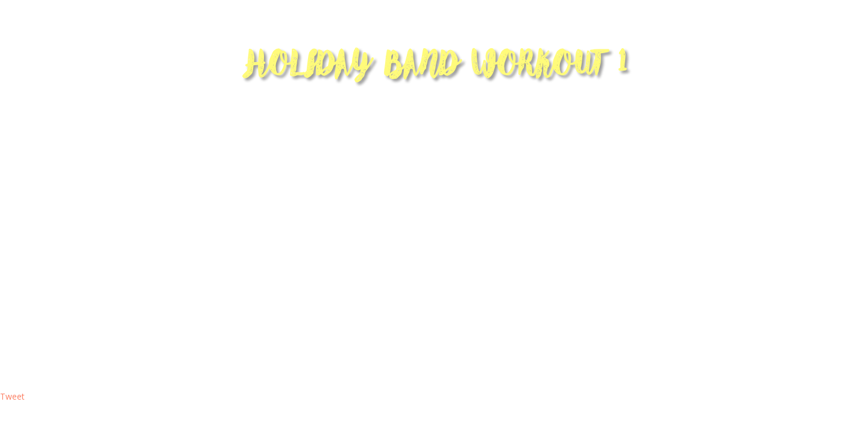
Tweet (12, 396)
